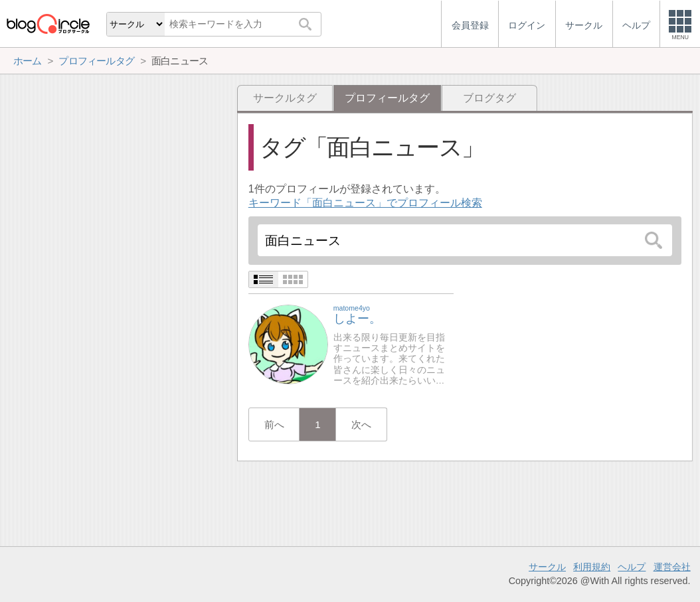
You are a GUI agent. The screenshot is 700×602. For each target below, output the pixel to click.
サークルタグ (285, 98)
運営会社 (672, 567)
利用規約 (592, 567)
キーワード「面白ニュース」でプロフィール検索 (365, 203)
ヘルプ (632, 567)
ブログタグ (489, 98)
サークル (547, 567)
